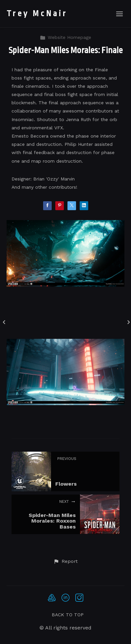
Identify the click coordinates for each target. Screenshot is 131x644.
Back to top (68, 615)
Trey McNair (37, 14)
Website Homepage (65, 37)
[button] (65, 562)
